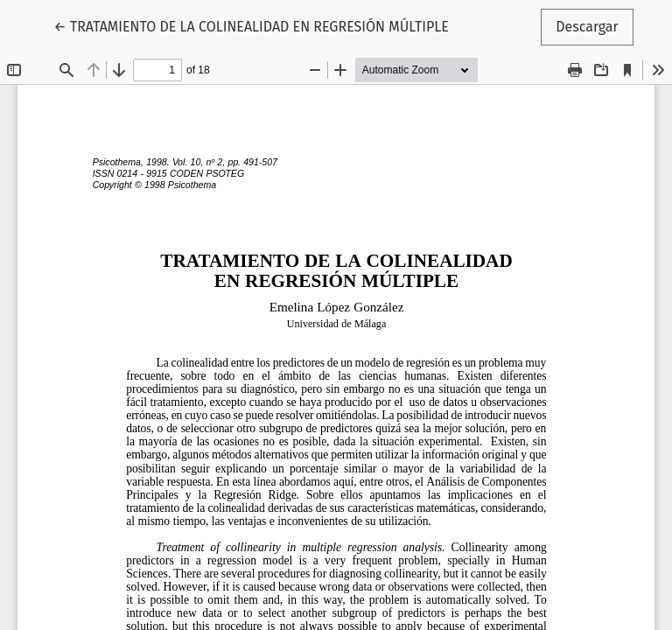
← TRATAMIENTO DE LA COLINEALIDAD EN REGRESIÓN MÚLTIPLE (251, 25)
